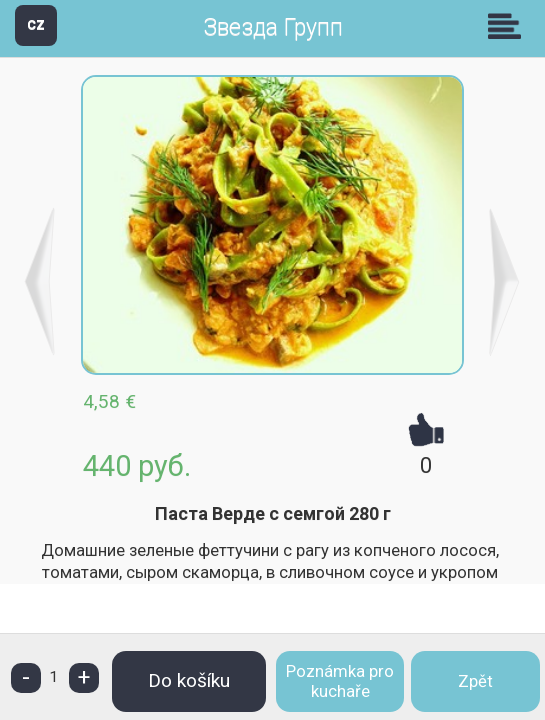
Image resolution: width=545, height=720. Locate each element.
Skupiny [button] (509, 26)
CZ (36, 24)
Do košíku (189, 680)
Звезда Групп (273, 27)
